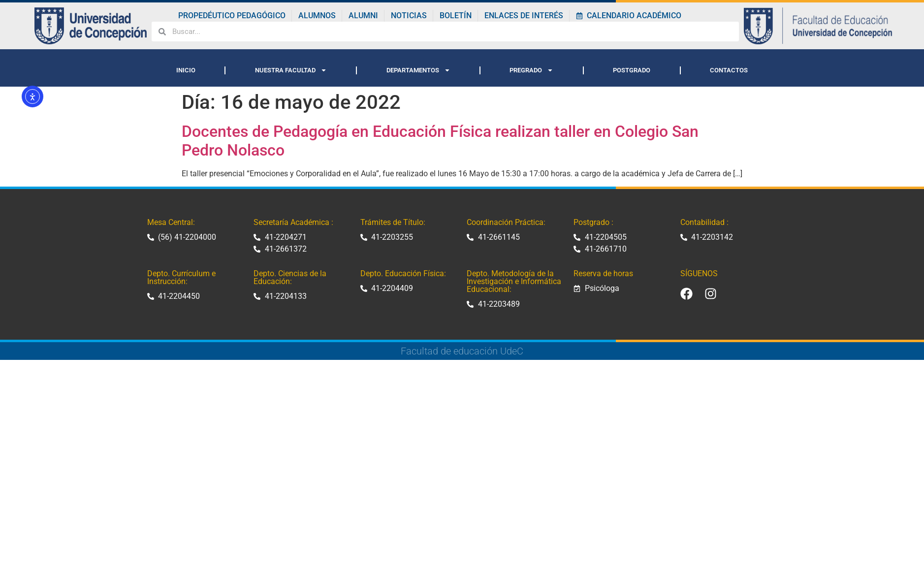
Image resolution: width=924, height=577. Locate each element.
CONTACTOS (729, 70)
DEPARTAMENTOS (418, 70)
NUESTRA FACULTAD (291, 70)
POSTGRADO (632, 70)
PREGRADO (531, 70)
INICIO (186, 70)
